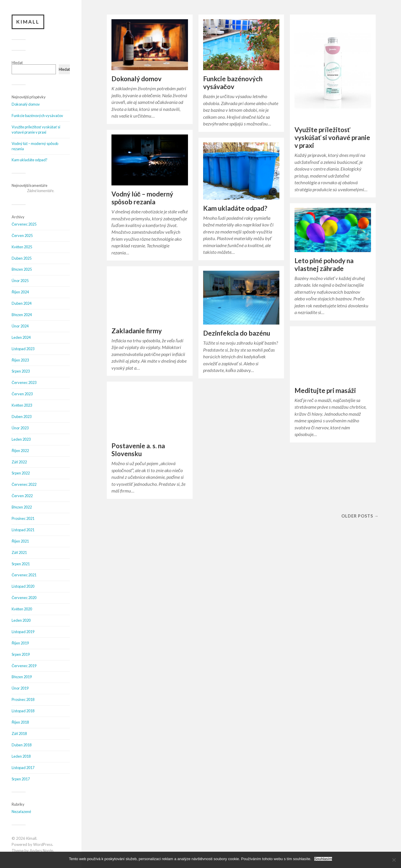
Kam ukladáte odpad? (30, 160)
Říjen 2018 (20, 722)
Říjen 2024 (20, 292)
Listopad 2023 (23, 349)
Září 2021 (19, 552)
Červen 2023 (22, 394)
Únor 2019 (20, 688)
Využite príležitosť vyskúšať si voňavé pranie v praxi (36, 130)
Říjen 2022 (20, 451)
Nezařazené (21, 812)
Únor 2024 (20, 326)
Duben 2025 (22, 258)
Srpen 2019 (21, 654)
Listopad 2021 (23, 530)
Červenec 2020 (24, 598)
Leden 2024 (21, 337)
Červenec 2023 (24, 382)
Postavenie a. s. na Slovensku (138, 450)
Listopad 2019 (23, 632)
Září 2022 (19, 462)
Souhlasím (323, 859)
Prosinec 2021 (23, 518)
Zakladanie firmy (137, 331)
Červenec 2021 (24, 575)
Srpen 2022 (21, 473)
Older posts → (360, 516)
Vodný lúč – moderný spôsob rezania (142, 198)
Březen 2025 (22, 269)
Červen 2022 (22, 496)
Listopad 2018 (23, 711)
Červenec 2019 (24, 666)
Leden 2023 (21, 439)
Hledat (17, 63)
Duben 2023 (22, 417)
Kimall (28, 22)
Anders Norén (41, 851)
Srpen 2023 (21, 371)
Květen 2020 (22, 609)
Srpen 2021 (21, 564)
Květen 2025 (22, 247)
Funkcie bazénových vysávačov (37, 116)
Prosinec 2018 (23, 699)
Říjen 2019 (20, 643)
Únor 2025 (20, 281)
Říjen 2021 (20, 541)
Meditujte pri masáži (325, 390)
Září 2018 (19, 734)
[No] (394, 860)
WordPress (43, 844)
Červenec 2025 (24, 224)
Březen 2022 (22, 507)
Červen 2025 (22, 235)
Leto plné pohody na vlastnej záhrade (324, 265)
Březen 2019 (22, 677)
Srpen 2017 (21, 779)
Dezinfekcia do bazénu (237, 333)
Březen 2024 (22, 315)
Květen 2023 (22, 405)
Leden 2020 (21, 620)
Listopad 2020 (23, 586)
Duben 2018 (22, 745)
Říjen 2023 (20, 360)
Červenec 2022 (24, 484)
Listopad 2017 (23, 768)
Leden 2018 (21, 756)
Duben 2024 (22, 303)
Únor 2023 (20, 428)
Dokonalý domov (26, 104)
